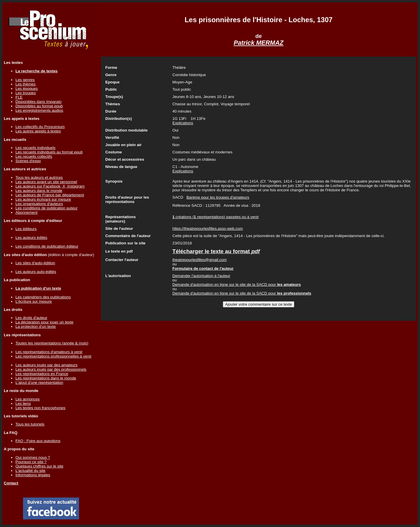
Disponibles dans (38, 102)
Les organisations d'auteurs (39, 204)
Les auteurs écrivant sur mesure (43, 199)
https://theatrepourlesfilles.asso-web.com (208, 229)
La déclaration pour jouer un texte (44, 322)
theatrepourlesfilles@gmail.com (199, 260)
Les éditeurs (26, 229)
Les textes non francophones (40, 408)
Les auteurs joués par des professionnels (51, 369)
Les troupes (26, 93)
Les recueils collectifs (34, 156)
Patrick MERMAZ (259, 43)
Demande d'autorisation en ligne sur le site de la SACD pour (237, 284)
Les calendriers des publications (43, 297)
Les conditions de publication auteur (47, 208)
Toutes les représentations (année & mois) (52, 343)
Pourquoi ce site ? (31, 462)
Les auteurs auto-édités (36, 272)
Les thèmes (26, 84)
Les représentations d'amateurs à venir (49, 352)
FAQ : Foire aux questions (38, 441)
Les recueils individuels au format (49, 152)
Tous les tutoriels (30, 424)
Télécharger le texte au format (216, 251)
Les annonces (28, 399)
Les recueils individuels (35, 148)
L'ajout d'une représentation (39, 382)
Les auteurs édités (31, 238)
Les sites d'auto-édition (35, 263)
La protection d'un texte (36, 326)
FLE (19, 97)
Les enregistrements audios (39, 110)
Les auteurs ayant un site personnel (46, 182)
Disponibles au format (39, 106)
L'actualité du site (30, 471)
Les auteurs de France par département (50, 195)
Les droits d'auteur (31, 318)
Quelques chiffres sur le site (39, 466)
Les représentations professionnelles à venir (54, 356)
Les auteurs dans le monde (39, 191)
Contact (11, 483)
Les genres (25, 80)
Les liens (23, 403)
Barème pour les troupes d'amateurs (218, 197)
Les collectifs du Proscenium (40, 127)
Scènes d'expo (28, 161)
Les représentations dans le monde (46, 378)
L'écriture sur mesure (34, 301)
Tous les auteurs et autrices (39, 177)
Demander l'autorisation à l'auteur (201, 276)
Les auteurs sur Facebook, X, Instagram (50, 186)
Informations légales (33, 475)
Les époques (27, 89)
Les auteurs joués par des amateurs (47, 365)
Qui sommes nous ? (33, 457)
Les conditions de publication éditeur (47, 246)
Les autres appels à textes (38, 131)
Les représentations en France (42, 374)
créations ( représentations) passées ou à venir (216, 217)
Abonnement (27, 212)
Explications (183, 123)
